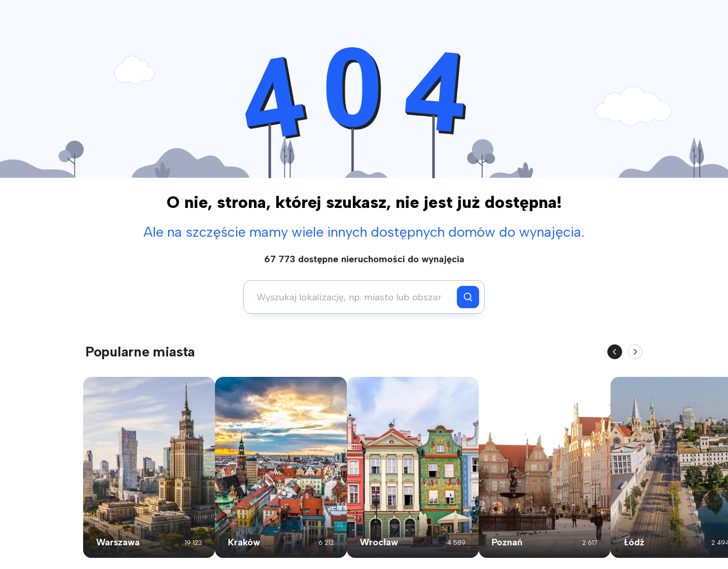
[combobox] (353, 297)
